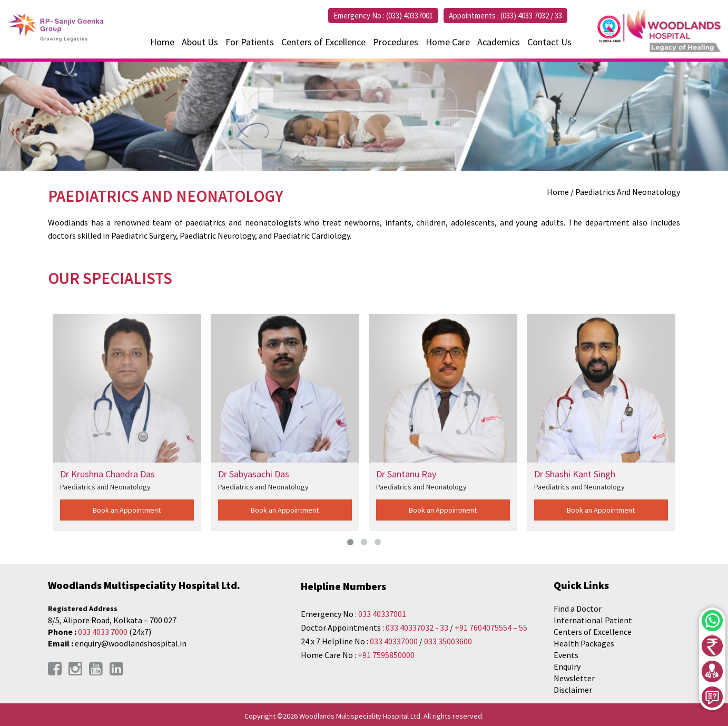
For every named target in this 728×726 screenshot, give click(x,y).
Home (162, 42)
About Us (200, 42)
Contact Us (549, 42)
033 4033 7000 (103, 632)
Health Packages (584, 643)
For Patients (250, 42)
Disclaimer (573, 690)
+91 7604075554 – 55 (491, 627)
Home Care (448, 42)
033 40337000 (395, 641)
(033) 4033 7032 (525, 16)
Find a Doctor (578, 609)
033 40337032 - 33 (417, 627)
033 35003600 (448, 641)
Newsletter (574, 678)
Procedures (396, 42)
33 (558, 16)
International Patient (593, 620)
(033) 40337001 (410, 16)
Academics (499, 42)
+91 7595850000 (386, 655)
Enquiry (567, 666)
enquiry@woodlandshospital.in (131, 643)
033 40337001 (382, 614)
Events (566, 655)
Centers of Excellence (323, 42)
